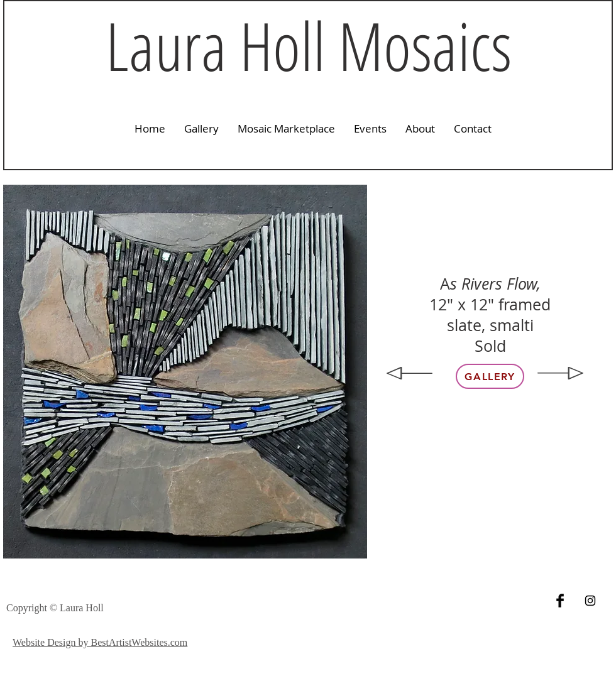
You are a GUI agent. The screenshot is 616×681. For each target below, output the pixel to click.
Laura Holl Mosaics (309, 45)
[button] (201, 129)
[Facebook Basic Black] (560, 601)
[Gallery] (490, 376)
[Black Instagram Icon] (590, 601)
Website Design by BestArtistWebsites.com (100, 642)
